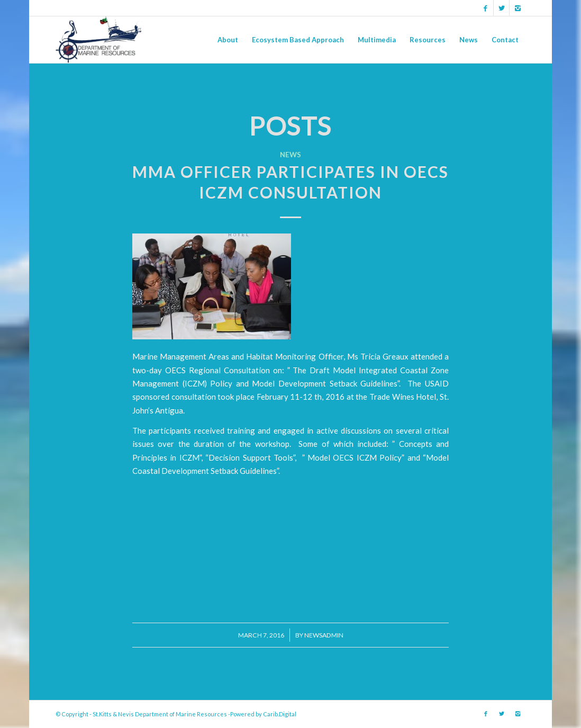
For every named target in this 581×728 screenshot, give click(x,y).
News (290, 155)
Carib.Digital (280, 714)
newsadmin (324, 635)
